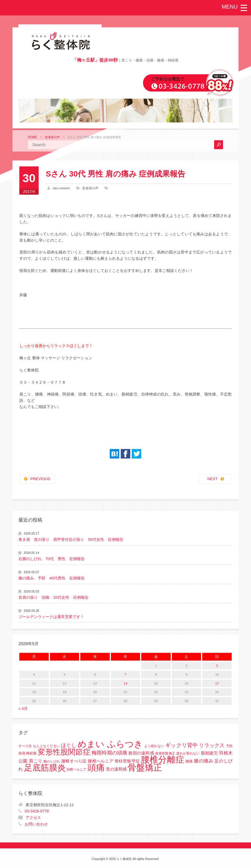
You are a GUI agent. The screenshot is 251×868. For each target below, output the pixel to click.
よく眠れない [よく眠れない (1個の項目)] (154, 746)
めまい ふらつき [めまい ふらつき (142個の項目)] (110, 744)
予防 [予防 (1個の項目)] (229, 746)
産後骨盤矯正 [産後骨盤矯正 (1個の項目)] (165, 753)
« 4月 (23, 709)
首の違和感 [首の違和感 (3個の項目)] (116, 769)
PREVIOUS (40, 479)
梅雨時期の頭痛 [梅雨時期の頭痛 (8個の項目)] (110, 753)
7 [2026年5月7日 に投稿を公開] (125, 675)
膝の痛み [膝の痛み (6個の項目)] (204, 761)
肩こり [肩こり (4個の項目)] (36, 761)
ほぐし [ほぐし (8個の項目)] (69, 745)
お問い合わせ (36, 824)
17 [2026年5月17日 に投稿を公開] (217, 683)
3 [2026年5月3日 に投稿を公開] (217, 666)
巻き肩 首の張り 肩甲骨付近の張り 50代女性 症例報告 (71, 539)
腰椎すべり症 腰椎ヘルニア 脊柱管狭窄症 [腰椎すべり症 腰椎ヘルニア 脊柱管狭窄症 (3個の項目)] (101, 761)
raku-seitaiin (61, 188)
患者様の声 (52, 137)
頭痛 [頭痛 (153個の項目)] (96, 768)
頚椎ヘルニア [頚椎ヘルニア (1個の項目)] (76, 769)
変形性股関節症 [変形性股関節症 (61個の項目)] (64, 752)
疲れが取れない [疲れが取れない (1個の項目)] (188, 753)
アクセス (33, 818)
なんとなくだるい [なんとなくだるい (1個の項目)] (46, 746)
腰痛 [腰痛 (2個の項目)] (189, 761)
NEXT (212, 479)
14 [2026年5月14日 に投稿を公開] (125, 683)
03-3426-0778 (37, 811)
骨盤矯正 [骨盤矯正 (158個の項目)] (145, 767)
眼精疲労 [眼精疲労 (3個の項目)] (210, 753)
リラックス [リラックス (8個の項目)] (212, 745)
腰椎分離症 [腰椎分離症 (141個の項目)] (163, 760)
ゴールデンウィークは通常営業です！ (51, 617)
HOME (33, 137)
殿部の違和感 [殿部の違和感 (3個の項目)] (141, 753)
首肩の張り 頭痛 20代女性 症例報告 (53, 597)
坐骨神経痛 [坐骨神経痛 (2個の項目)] (28, 753)
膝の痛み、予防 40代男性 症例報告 (51, 578)
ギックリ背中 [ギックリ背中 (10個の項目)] (182, 745)
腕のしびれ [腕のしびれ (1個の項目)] (52, 761)
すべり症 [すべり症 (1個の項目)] (25, 746)
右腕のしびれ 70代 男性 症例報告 (51, 559)
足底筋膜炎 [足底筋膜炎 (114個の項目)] (45, 768)
